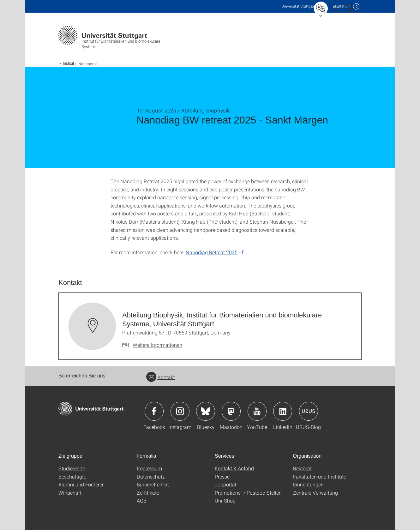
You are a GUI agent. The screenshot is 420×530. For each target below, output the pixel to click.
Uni (298, 6)
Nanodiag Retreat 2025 (212, 252)
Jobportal (225, 484)
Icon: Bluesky (206, 411)
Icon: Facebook (154, 411)
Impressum (149, 468)
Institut (68, 63)
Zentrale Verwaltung (315, 493)
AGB (142, 500)
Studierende (72, 468)
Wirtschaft (70, 493)
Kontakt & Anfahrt (234, 468)
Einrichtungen (308, 484)
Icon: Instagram (180, 411)
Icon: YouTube (257, 411)
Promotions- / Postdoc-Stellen (248, 493)
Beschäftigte (72, 476)
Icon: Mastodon (231, 411)
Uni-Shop (225, 500)
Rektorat (302, 468)
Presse (222, 476)
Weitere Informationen (157, 345)
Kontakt (161, 377)
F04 (340, 6)
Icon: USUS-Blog (309, 411)
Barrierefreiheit (153, 484)
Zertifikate (148, 493)
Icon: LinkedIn (283, 411)
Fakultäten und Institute (320, 476)
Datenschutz (151, 476)
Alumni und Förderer (81, 484)
